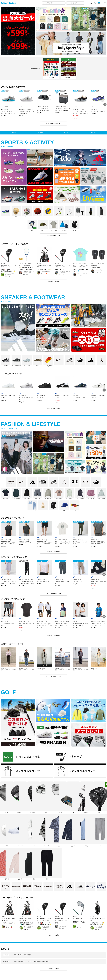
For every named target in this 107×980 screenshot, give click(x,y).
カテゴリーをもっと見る (53, 235)
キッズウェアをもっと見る (53, 635)
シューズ (40, 133)
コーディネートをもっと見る (53, 676)
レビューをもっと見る (53, 281)
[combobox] (54, 3)
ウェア (66, 133)
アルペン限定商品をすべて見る (54, 124)
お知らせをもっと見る (53, 969)
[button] (105, 104)
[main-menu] (105, 3)
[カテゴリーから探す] (75, 3)
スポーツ (13, 133)
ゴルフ (92, 133)
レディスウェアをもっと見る (53, 594)
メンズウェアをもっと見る (53, 552)
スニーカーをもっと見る (53, 408)
